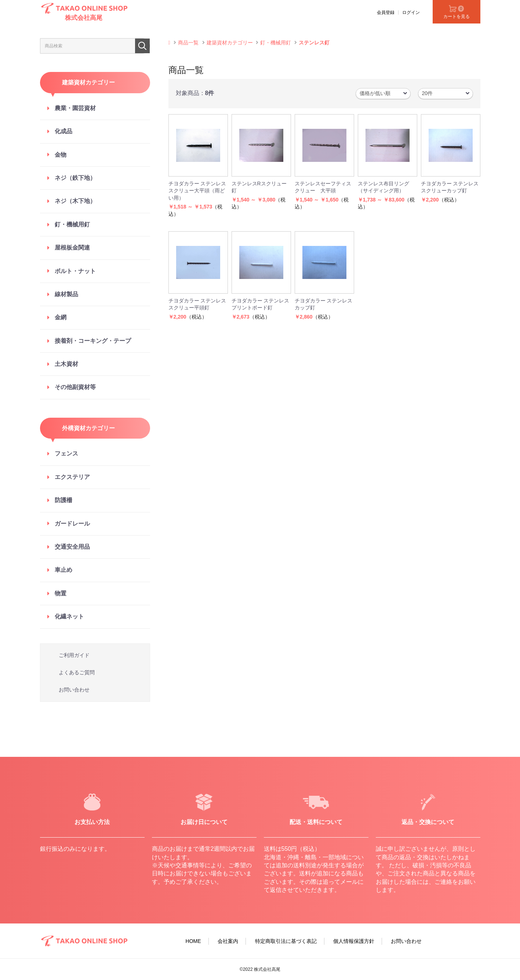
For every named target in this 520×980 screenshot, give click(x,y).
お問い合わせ (74, 690)
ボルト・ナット (75, 271)
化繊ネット (69, 616)
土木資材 (66, 364)
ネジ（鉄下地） (75, 178)
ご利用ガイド (74, 655)
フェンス (66, 453)
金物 (61, 155)
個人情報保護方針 (354, 941)
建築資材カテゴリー (230, 43)
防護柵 (63, 500)
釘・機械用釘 (72, 224)
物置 (61, 593)
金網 (61, 317)
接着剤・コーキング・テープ (93, 341)
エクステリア (72, 477)
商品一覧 (188, 43)
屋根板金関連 (72, 248)
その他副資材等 (75, 387)
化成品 (63, 131)
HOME (193, 941)
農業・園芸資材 (75, 108)
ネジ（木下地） (75, 201)
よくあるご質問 (77, 672)
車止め (63, 570)
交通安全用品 (72, 547)
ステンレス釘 (314, 43)
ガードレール (72, 524)
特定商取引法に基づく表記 (286, 941)
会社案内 (228, 941)
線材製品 (66, 294)
